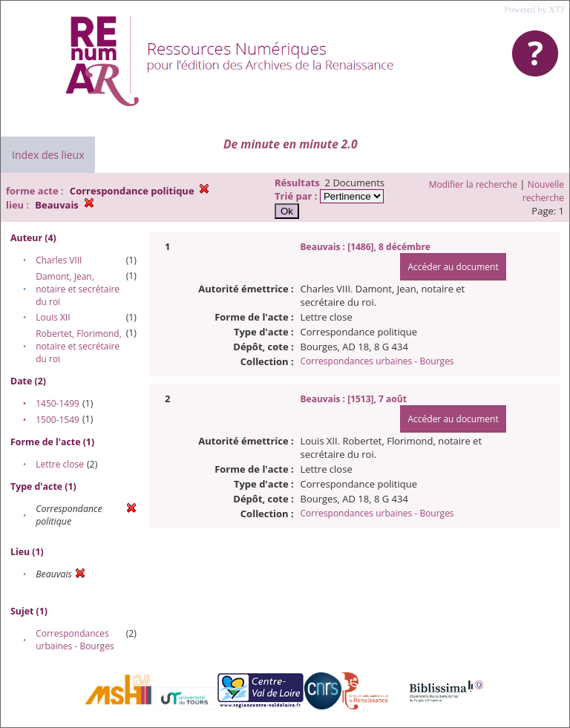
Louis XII (53, 317)
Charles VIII (59, 260)
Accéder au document (453, 267)
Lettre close (60, 464)
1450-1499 (58, 403)
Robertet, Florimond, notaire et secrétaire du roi (79, 346)
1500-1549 (58, 420)
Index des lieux (48, 155)
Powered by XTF (535, 10)
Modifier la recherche (473, 184)
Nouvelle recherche (543, 191)
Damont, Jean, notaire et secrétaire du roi (78, 289)
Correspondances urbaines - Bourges (75, 640)
